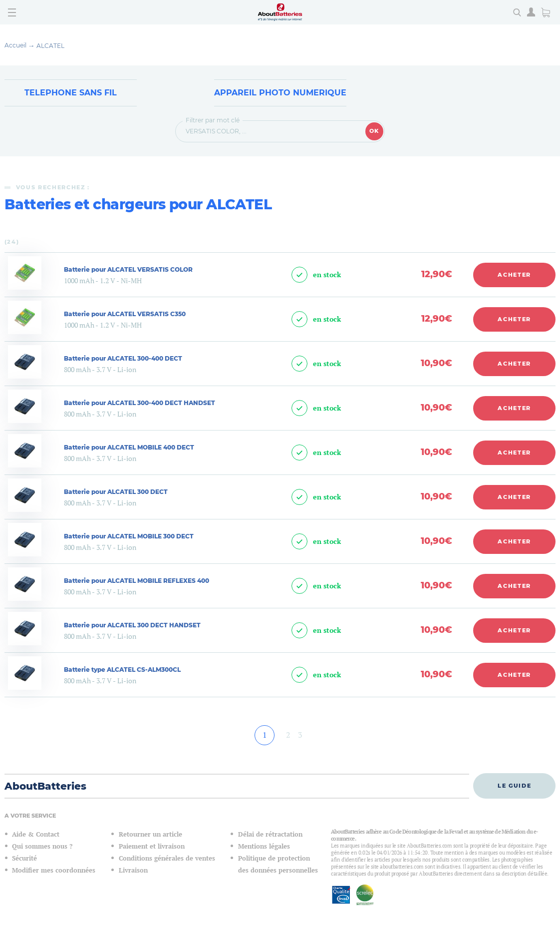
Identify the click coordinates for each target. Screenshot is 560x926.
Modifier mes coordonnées (54, 870)
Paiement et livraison (152, 846)
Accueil (15, 45)
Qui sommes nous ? (42, 846)
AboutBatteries (45, 786)
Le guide (514, 786)
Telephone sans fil (71, 93)
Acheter (514, 275)
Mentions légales (264, 846)
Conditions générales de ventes (167, 858)
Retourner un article (150, 834)
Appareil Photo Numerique (280, 93)
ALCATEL (50, 46)
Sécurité (24, 858)
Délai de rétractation (270, 834)
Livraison (133, 870)
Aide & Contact (36, 834)
